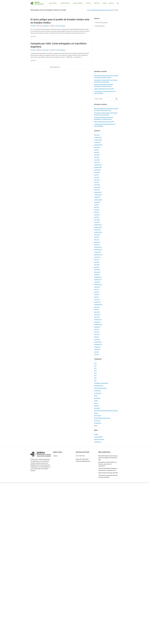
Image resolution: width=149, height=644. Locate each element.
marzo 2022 (97, 185)
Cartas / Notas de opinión (100, 388)
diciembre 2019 (98, 225)
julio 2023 (96, 150)
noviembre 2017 (98, 280)
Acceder (96, 434)
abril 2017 (96, 297)
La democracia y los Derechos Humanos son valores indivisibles (105, 92)
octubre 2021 (97, 197)
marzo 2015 (97, 339)
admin (34, 26)
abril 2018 (96, 267)
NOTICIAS (89, 3)
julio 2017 (96, 290)
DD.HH (96, 396)
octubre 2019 (97, 230)
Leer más (33, 36)
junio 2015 (97, 332)
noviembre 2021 (98, 195)
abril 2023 (96, 157)
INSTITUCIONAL (54, 3)
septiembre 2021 (98, 200)
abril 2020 (96, 217)
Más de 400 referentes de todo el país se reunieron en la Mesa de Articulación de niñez (106, 77)
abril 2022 (96, 182)
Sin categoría (97, 421)
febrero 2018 (97, 272)
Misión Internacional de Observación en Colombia (106, 411)
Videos (96, 426)
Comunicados (97, 391)
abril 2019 (96, 240)
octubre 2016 (97, 302)
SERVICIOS (97, 3)
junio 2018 (97, 262)
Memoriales (97, 408)
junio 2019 (97, 237)
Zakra (81, 485)
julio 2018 (96, 260)
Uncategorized (98, 423)
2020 (95, 378)
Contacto (55, 456)
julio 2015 (96, 329)
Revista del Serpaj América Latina (102, 418)
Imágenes (96, 406)
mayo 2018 (97, 265)
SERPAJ (71, 485)
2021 (95, 381)
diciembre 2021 (98, 192)
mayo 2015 (97, 334)
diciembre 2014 (98, 342)
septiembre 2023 (98, 145)
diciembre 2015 (98, 320)
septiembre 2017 (98, 285)
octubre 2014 (97, 347)
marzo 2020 (97, 220)
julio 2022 (96, 175)
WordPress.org (98, 442)
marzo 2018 (97, 270)
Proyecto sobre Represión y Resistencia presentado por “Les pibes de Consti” (104, 85)
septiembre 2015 (98, 324)
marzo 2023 (97, 160)
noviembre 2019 (98, 227)
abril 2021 (96, 212)
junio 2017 (97, 292)
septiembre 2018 (98, 255)
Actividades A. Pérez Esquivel (101, 383)
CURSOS (105, 3)
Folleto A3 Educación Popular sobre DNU (104, 89)
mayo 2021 (97, 210)
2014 (58, 50)
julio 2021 (96, 205)
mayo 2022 (97, 180)
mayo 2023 (97, 155)
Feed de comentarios (99, 439)
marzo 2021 (97, 215)
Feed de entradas (98, 437)
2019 (95, 376)
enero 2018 (97, 275)
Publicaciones (97, 416)
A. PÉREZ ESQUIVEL (66, 3)
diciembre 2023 (98, 137)
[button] (57, 3)
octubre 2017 (97, 282)
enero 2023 (97, 162)
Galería (96, 403)
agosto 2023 (97, 147)
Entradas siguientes (55, 67)
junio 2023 (97, 152)
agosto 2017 (97, 287)
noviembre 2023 (98, 140)
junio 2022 (97, 177)
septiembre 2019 (98, 232)
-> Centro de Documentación (101, 23)
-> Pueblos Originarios (99, 26)
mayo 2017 (97, 295)
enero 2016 (97, 317)
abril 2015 (96, 337)
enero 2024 (97, 135)
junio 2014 (97, 354)
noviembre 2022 (98, 167)
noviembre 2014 (98, 344)
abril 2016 (96, 310)
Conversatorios (98, 393)
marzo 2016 (97, 312)
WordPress (86, 485)
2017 (95, 371)
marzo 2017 (97, 300)
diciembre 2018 (98, 247)
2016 (95, 368)
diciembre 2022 (98, 165)
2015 (57, 26)
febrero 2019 (97, 242)
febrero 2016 (97, 314)
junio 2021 (97, 207)
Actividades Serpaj (99, 386)
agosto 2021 (97, 202)
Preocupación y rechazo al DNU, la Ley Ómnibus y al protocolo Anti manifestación (106, 81)
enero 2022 (97, 190)
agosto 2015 (97, 327)
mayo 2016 (97, 307)
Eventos (96, 401)
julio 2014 (96, 352)
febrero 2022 (97, 187)
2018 (95, 373)
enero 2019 (97, 245)
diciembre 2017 (98, 277)
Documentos (62, 26)
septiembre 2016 (98, 304)
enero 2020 (97, 222)
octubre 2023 (97, 142)
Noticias (96, 413)
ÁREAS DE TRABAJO (79, 3)
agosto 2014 (97, 349)
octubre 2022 (97, 170)
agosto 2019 (97, 235)
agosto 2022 (97, 172)
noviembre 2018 (98, 250)
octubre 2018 (97, 252)
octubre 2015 (97, 322)
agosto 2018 (97, 257)
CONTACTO (111, 3)
